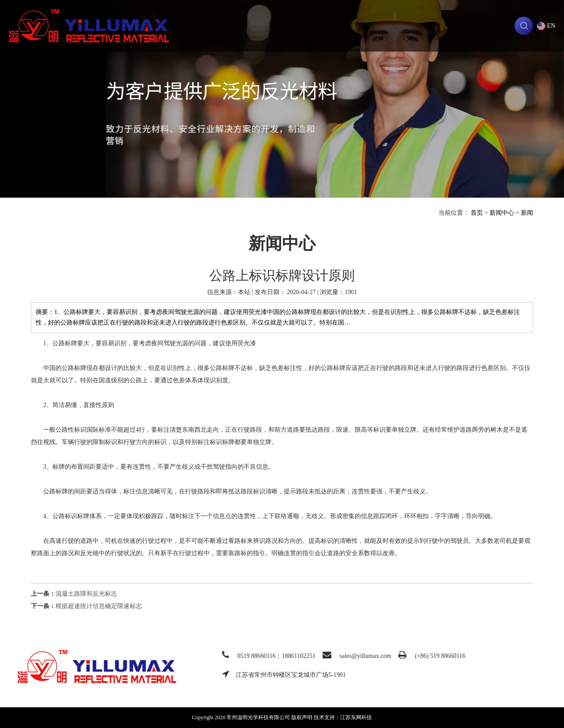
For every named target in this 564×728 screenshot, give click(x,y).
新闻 (396, 26)
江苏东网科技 (356, 717)
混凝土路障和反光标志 (86, 594)
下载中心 (451, 26)
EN (551, 26)
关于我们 (230, 26)
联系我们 (506, 26)
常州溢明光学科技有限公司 (89, 26)
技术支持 (341, 26)
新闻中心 (502, 213)
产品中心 (286, 26)
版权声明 (302, 717)
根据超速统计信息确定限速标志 (99, 606)
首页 (477, 213)
